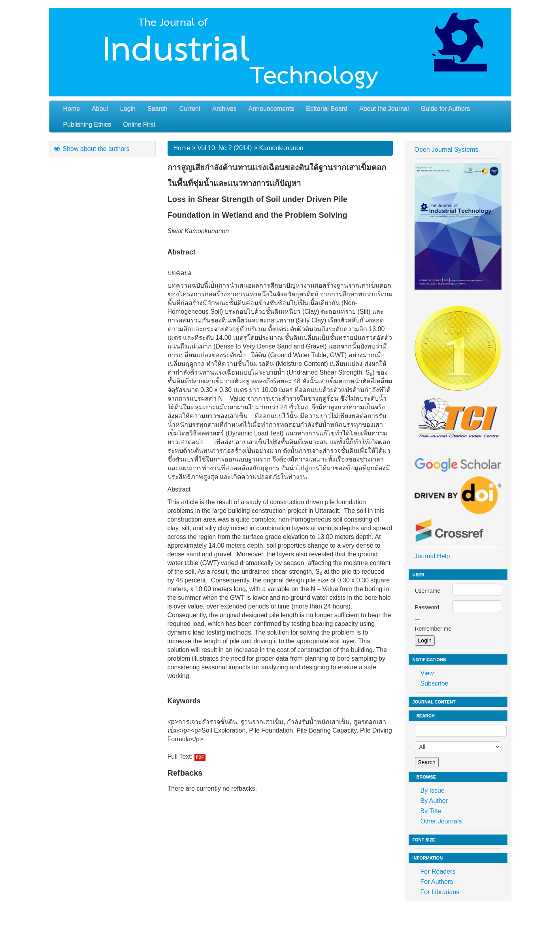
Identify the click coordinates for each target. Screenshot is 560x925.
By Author (434, 801)
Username (428, 591)
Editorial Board (327, 108)
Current (190, 108)
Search (157, 108)
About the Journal (384, 108)
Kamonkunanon (281, 148)
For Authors (437, 882)
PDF (200, 757)
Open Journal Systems (447, 150)
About (100, 108)
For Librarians (440, 892)
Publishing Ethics (87, 124)
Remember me (433, 629)
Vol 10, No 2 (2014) (224, 148)
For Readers (438, 871)
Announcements (272, 108)
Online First (139, 124)
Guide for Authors (446, 108)
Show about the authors (91, 149)
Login (128, 108)
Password (427, 607)
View (427, 673)
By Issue (433, 790)
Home (72, 108)
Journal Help (432, 556)
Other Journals (441, 821)
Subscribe (435, 683)
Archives (224, 108)
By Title (431, 811)
